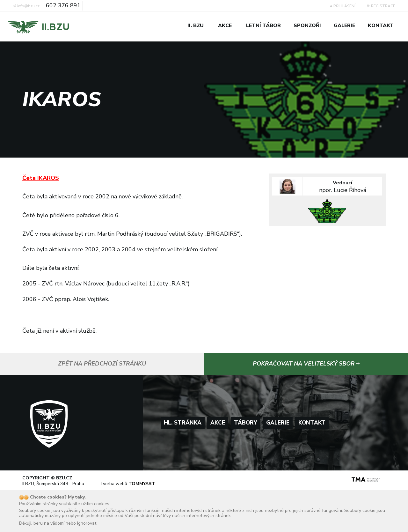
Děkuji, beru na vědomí (42, 523)
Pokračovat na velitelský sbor (306, 364)
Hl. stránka (183, 423)
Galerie (278, 423)
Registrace (381, 6)
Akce (218, 423)
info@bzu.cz (26, 6)
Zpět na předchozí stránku (102, 364)
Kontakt (312, 423)
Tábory (246, 423)
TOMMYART (142, 484)
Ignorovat (87, 523)
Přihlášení (343, 6)
